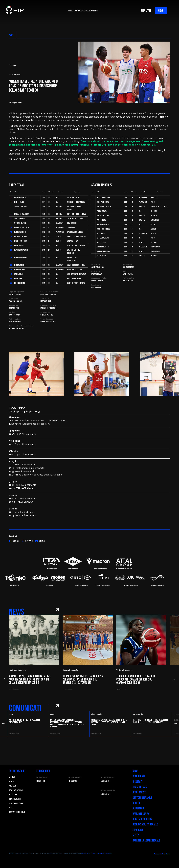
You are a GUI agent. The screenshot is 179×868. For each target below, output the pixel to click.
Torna (13, 65)
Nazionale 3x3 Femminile (108, 791)
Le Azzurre (73, 781)
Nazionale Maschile (42, 777)
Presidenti (13, 786)
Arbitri (137, 803)
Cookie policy (86, 853)
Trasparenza (140, 787)
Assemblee (13, 795)
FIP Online (138, 830)
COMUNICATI (25, 708)
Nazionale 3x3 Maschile (108, 777)
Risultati (138, 782)
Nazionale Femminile (75, 777)
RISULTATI (146, 11)
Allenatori (139, 808)
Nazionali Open (106, 781)
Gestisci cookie (107, 853)
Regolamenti (140, 792)
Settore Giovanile (142, 798)
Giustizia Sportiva (143, 819)
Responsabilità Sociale (145, 825)
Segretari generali (16, 790)
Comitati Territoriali (17, 812)
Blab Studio (166, 854)
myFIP (136, 835)
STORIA (11, 782)
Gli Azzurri (41, 781)
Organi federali (15, 799)
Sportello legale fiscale (146, 841)
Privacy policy (96, 853)
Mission (12, 777)
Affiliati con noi (141, 814)
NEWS (11, 35)
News (135, 771)
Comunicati (139, 776)
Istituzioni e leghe (16, 803)
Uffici (11, 808)
